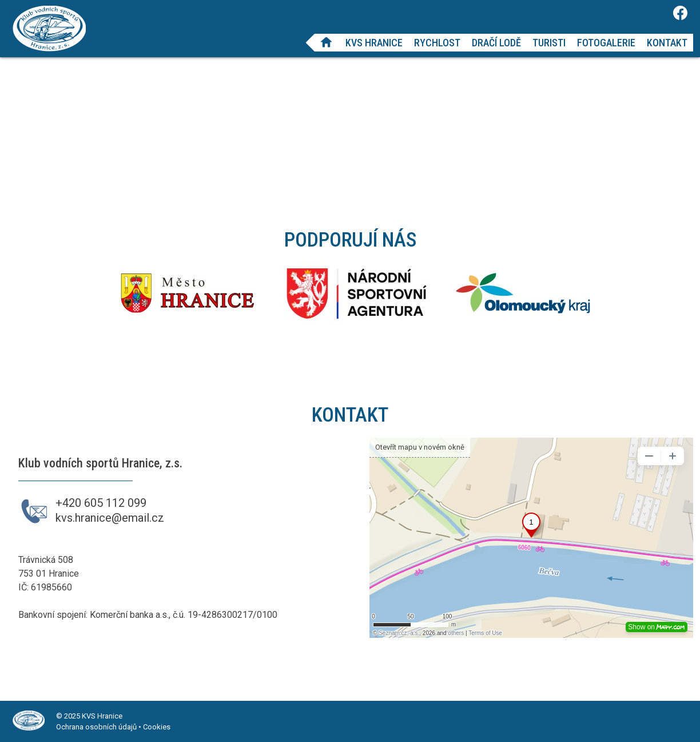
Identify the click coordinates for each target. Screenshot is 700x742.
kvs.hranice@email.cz (110, 518)
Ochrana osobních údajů (96, 727)
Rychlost (437, 43)
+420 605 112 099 (101, 503)
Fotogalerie (606, 43)
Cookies (157, 727)
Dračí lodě (496, 43)
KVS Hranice (374, 43)
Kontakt (667, 43)
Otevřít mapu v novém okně (420, 447)
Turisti (549, 43)
